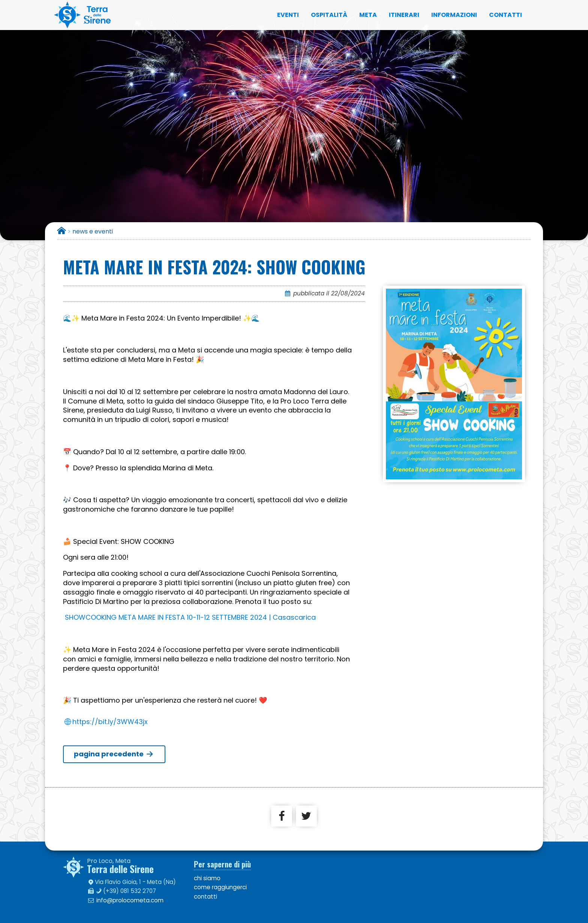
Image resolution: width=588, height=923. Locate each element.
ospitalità (329, 15)
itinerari (404, 15)
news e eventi (93, 231)
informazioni (454, 15)
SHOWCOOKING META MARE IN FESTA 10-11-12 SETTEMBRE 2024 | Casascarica (190, 617)
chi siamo (207, 878)
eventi (288, 15)
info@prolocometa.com (130, 900)
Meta (368, 15)
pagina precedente (114, 754)
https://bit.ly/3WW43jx (110, 722)
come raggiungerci (220, 887)
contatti (505, 15)
